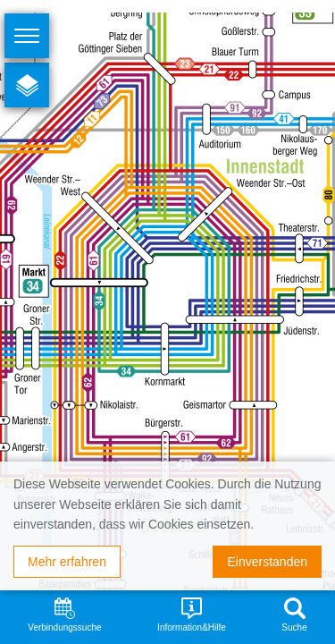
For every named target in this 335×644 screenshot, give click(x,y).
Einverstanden (267, 562)
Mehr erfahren (67, 562)
